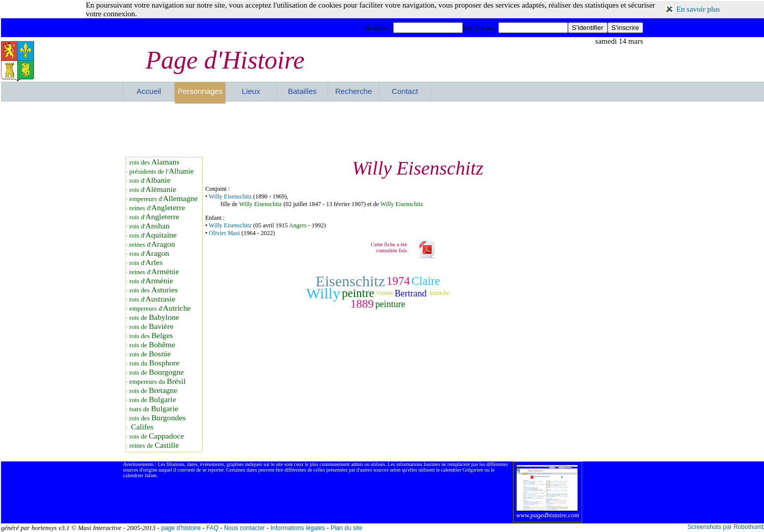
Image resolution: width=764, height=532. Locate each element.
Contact (405, 91)
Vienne (385, 293)
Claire (426, 281)
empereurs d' (164, 199)
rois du (155, 363)
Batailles (303, 91)
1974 (398, 281)
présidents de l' (162, 171)
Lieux (251, 91)
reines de (154, 445)
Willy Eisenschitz (230, 196)
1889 (362, 304)
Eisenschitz (350, 281)
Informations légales (297, 528)
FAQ (212, 528)
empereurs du (158, 381)
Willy (323, 293)
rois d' (150, 180)
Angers (298, 225)
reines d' (157, 208)
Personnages (200, 91)
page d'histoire (181, 528)
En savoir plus (698, 9)
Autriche (439, 293)
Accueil (149, 91)
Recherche (354, 91)
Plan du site (347, 528)
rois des (155, 162)
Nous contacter (245, 528)
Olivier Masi (224, 233)
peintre (358, 293)
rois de (154, 318)
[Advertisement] (383, 129)
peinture (390, 304)
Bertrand (411, 293)
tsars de (154, 409)
